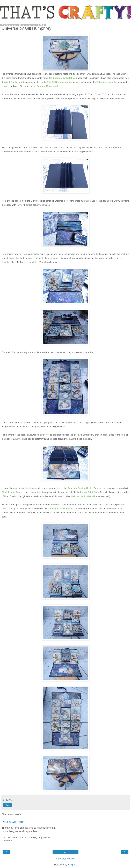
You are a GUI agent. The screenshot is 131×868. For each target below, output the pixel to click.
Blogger (72, 865)
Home (65, 852)
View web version (65, 859)
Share (8, 805)
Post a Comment (14, 822)
